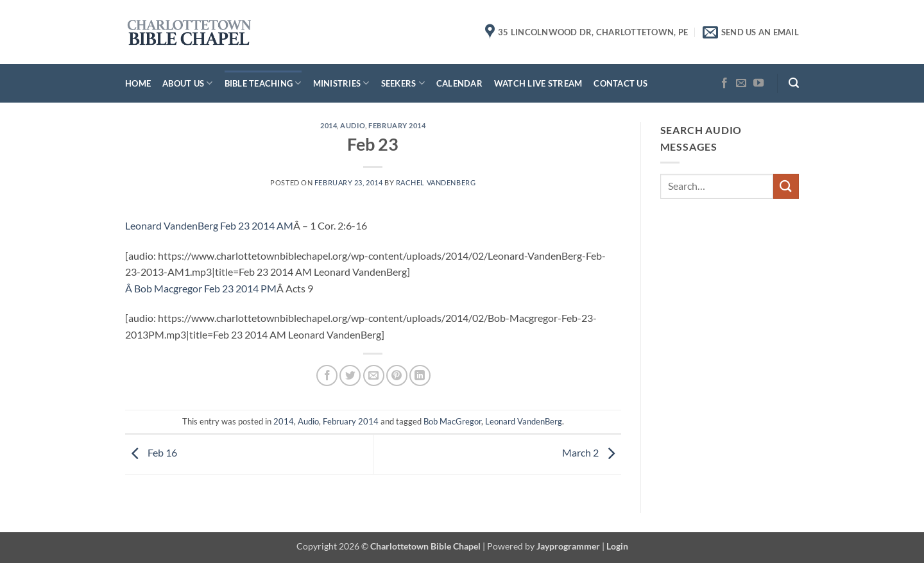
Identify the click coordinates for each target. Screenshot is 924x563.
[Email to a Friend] (374, 375)
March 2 (592, 452)
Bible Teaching (263, 83)
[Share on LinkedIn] (420, 375)
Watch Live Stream (538, 83)
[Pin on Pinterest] (397, 375)
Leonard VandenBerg (524, 421)
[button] (794, 83)
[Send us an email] (741, 83)
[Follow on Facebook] (724, 83)
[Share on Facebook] (327, 375)
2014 (329, 125)
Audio (353, 125)
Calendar (459, 83)
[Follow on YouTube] (758, 83)
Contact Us (620, 83)
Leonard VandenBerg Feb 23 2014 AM (209, 225)
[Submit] (786, 186)
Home (138, 83)
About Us (188, 83)
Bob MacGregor (452, 421)
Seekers (403, 83)
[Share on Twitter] (350, 375)
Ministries (341, 83)
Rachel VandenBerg (436, 182)
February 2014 (397, 125)
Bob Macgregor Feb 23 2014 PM (205, 288)
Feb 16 (151, 452)
